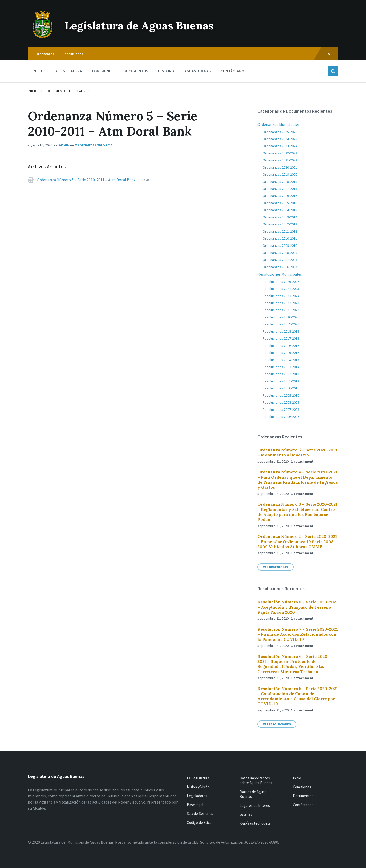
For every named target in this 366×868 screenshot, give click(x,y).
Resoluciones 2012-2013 (281, 374)
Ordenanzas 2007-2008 (280, 260)
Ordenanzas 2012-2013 (280, 224)
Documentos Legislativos (68, 91)
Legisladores (197, 796)
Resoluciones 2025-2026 (281, 282)
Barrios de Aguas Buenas (253, 794)
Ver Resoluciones (277, 724)
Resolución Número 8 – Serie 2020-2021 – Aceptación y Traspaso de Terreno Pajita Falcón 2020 (298, 607)
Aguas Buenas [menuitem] (197, 71)
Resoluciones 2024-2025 (281, 289)
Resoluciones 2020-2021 (281, 317)
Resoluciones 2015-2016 (281, 353)
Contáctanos (303, 805)
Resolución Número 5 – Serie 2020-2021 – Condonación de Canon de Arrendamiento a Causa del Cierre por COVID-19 (298, 696)
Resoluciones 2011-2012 (281, 381)
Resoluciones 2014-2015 (281, 360)
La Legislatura (198, 778)
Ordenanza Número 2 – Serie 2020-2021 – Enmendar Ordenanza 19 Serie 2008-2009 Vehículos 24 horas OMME (297, 542)
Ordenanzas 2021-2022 (280, 160)
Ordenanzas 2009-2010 (280, 245)
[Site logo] (42, 38)
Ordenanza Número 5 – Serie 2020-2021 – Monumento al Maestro (297, 452)
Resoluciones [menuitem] (73, 54)
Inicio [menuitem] (38, 71)
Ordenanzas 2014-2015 (280, 210)
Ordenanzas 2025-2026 (280, 132)
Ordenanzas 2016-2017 (280, 196)
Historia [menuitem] (166, 71)
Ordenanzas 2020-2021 (280, 167)
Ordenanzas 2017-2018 (280, 189)
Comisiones (302, 787)
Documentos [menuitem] (136, 71)
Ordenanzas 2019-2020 (280, 174)
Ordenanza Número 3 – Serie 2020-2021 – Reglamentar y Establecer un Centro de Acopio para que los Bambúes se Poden (298, 512)
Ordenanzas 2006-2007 (280, 267)
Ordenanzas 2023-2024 (280, 146)
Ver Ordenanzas (276, 567)
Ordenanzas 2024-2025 (280, 139)
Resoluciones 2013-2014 (281, 367)
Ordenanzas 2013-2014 (280, 217)
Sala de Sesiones (200, 814)
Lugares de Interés (255, 805)
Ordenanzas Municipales (279, 124)
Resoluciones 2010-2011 (281, 388)
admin (64, 145)
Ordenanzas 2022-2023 (280, 153)
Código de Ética (199, 822)
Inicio (33, 91)
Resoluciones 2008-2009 (281, 402)
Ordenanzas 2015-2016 (280, 203)
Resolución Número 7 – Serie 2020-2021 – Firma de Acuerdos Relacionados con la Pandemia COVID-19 (298, 634)
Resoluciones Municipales (280, 274)
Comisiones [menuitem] (103, 71)
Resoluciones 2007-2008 (281, 410)
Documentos (303, 796)
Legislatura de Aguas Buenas (149, 25)
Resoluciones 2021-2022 (281, 310)
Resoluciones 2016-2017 (281, 346)
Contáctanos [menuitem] (233, 71)
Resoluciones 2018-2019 (281, 331)
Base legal (195, 805)
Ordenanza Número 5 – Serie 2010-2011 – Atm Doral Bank (87, 180)
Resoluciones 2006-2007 (281, 417)
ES (328, 54)
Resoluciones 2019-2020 (281, 324)
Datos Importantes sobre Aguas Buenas (256, 780)
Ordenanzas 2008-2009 (280, 253)
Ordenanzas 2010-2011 (94, 145)
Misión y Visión (198, 787)
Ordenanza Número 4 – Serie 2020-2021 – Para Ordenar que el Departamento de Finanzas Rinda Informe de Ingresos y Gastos (298, 480)
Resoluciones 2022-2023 (281, 303)
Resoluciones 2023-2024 (281, 296)
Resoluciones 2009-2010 (281, 395)
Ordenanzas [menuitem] (45, 54)
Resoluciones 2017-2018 (281, 338)
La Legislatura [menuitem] (68, 71)
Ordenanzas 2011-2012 (280, 231)
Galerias (246, 814)
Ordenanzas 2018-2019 (280, 182)
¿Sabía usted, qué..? (255, 823)
